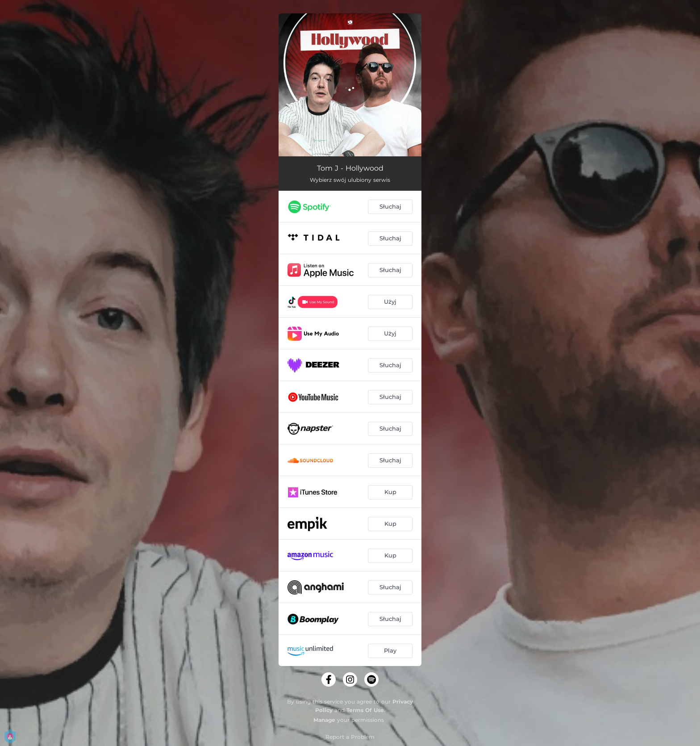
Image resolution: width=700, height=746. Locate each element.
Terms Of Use (365, 710)
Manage (324, 720)
